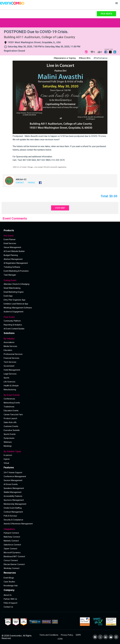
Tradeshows (9, 407)
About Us (8, 595)
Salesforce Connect (12, 545)
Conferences (9, 399)
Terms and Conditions (49, 635)
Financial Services (11, 358)
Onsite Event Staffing (13, 508)
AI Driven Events (11, 484)
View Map (60, 208)
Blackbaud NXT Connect (14, 556)
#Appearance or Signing (65, 58)
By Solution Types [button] (60, 451)
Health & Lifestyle (11, 386)
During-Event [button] (60, 280)
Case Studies (9, 582)
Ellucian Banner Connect (14, 564)
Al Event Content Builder (14, 329)
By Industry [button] (60, 339)
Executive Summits (12, 430)
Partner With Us (10, 599)
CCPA (60, 639)
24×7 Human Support (13, 472)
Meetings (8, 446)
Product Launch (10, 418)
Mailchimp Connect (12, 537)
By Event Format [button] (60, 395)
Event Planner (10, 239)
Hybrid (7, 459)
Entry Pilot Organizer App (15, 300)
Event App (8, 296)
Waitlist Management (13, 492)
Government (9, 366)
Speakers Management (14, 488)
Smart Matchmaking (12, 288)
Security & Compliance (13, 520)
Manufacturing (10, 390)
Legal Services (10, 374)
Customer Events (11, 426)
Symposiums (9, 438)
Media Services (10, 346)
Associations (9, 342)
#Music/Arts (85, 58)
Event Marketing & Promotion (16, 271)
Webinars (8, 442)
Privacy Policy (67, 635)
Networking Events (12, 403)
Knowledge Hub (11, 586)
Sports (6, 378)
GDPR (78, 635)
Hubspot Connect (11, 533)
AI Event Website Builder (14, 251)
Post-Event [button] (60, 317)
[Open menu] (117, 3)
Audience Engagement (13, 312)
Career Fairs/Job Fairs (13, 414)
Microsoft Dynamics (12, 552)
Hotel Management (12, 370)
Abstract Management (13, 259)
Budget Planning (11, 255)
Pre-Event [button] (60, 236)
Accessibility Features (13, 496)
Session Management (13, 480)
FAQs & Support (10, 603)
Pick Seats (106, 14)
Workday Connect (12, 568)
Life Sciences (9, 382)
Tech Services (10, 362)
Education (8, 350)
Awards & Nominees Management (18, 524)
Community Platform (12, 321)
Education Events (11, 411)
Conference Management (15, 476)
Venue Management (12, 247)
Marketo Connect (11, 541)
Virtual (6, 463)
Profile (32, 183)
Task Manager (10, 275)
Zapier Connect (10, 549)
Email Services (10, 243)
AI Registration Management (16, 263)
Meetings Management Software (18, 308)
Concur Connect (11, 560)
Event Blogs (9, 578)
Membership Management (15, 504)
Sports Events (10, 434)
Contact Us (8, 607)
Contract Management (13, 512)
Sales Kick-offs (10, 422)
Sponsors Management (14, 500)
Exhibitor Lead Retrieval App (16, 304)
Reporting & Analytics (13, 325)
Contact (20, 183)
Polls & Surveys (10, 516)
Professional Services (13, 354)
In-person (8, 455)
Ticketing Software (12, 267)
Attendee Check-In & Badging (17, 284)
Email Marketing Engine (14, 292)
